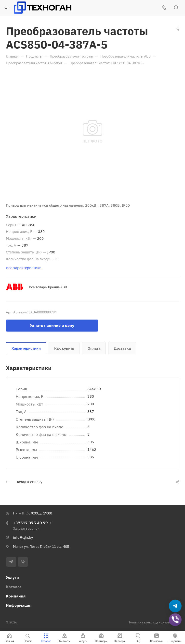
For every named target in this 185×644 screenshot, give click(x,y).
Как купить (64, 348)
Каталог (14, 587)
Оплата (94, 348)
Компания (16, 596)
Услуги (12, 577)
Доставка (122, 348)
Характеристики (26, 348)
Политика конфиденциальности (153, 622)
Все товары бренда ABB (48, 287)
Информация (19, 605)
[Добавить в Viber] (175, 620)
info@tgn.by (23, 537)
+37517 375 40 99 (30, 523)
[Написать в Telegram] (175, 606)
